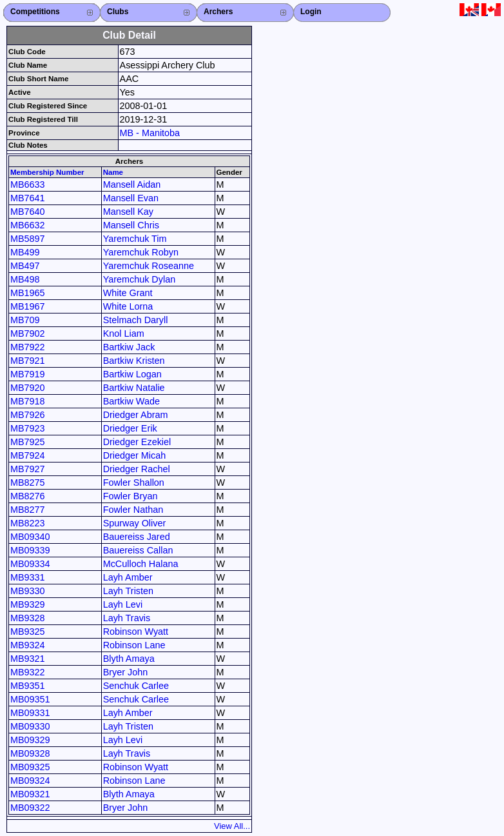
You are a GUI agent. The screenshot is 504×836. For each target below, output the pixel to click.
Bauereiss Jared (137, 537)
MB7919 (28, 374)
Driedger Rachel (137, 469)
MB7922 (28, 347)
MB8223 (28, 523)
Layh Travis (127, 618)
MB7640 (28, 212)
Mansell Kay (128, 212)
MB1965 (28, 293)
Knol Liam (124, 333)
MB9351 (28, 686)
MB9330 (28, 591)
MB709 (25, 320)
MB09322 (30, 808)
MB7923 (28, 428)
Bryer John (126, 672)
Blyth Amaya (129, 659)
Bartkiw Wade (131, 401)
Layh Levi (123, 604)
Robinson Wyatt (136, 632)
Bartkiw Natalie (134, 388)
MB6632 (28, 225)
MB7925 (28, 442)
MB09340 (30, 537)
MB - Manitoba (150, 133)
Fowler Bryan (131, 496)
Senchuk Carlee (136, 686)
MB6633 (28, 184)
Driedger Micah (135, 455)
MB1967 (28, 306)
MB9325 (28, 632)
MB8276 (28, 496)
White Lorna (128, 306)
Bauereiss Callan (138, 550)
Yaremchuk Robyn (141, 252)
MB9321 (28, 659)
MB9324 (28, 645)
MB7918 (28, 401)
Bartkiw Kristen (134, 361)
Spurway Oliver (135, 523)
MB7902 (28, 333)
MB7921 (28, 361)
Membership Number (47, 172)
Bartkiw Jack (129, 347)
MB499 (25, 252)
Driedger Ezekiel (137, 442)
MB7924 (28, 455)
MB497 (25, 266)
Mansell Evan (131, 198)
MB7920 (28, 388)
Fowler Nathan (133, 510)
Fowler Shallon (134, 483)
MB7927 (28, 469)
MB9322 (28, 672)
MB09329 (30, 740)
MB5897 (28, 239)
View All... (232, 826)
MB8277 (28, 510)
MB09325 (30, 767)
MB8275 (28, 483)
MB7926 (28, 415)
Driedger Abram (136, 415)
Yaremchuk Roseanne (149, 266)
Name (113, 172)
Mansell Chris (131, 225)
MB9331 (28, 577)
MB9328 (28, 618)
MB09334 (30, 564)
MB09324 (30, 781)
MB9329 (28, 604)
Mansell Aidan (132, 184)
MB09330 (30, 726)
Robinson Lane (134, 645)
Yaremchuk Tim (135, 239)
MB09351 (30, 699)
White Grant (128, 293)
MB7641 (28, 198)
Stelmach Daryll (136, 320)
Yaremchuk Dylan (140, 279)
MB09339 (30, 550)
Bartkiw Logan (132, 374)
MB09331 (30, 713)
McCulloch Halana (141, 564)
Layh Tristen (128, 591)
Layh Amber (128, 577)
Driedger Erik (130, 428)
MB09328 (30, 753)
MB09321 (30, 794)
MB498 (25, 279)
